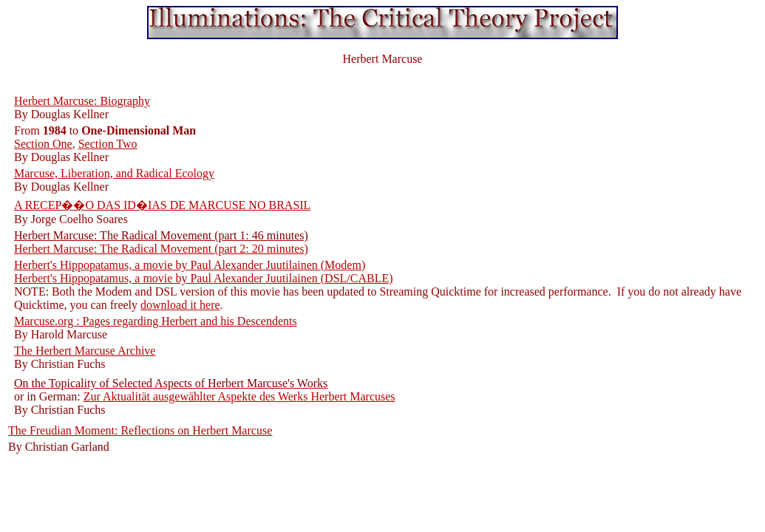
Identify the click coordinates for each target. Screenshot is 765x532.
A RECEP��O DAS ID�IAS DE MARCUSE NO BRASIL (162, 205)
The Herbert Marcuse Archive (85, 351)
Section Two (108, 144)
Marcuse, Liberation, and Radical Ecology (114, 173)
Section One (43, 144)
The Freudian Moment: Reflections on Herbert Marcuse (140, 430)
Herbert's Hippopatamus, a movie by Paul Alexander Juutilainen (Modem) (190, 265)
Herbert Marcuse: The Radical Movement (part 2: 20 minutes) (161, 249)
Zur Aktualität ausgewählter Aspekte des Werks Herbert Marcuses (239, 396)
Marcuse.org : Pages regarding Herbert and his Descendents (156, 321)
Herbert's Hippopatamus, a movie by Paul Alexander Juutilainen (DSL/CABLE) (204, 278)
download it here (180, 305)
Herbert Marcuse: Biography (82, 101)
